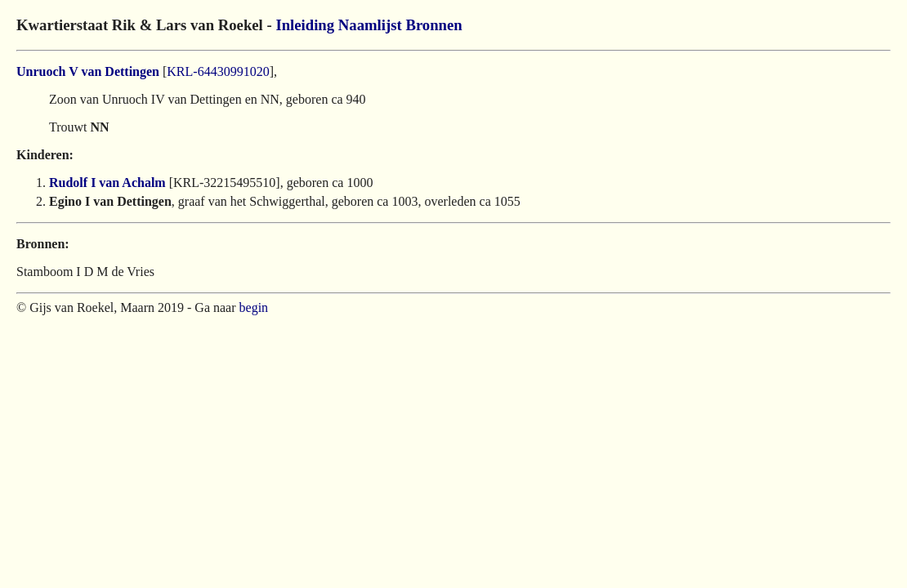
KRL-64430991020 (218, 71)
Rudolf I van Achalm (107, 183)
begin (254, 307)
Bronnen (433, 25)
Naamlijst (370, 25)
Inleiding (305, 25)
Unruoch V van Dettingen (88, 71)
